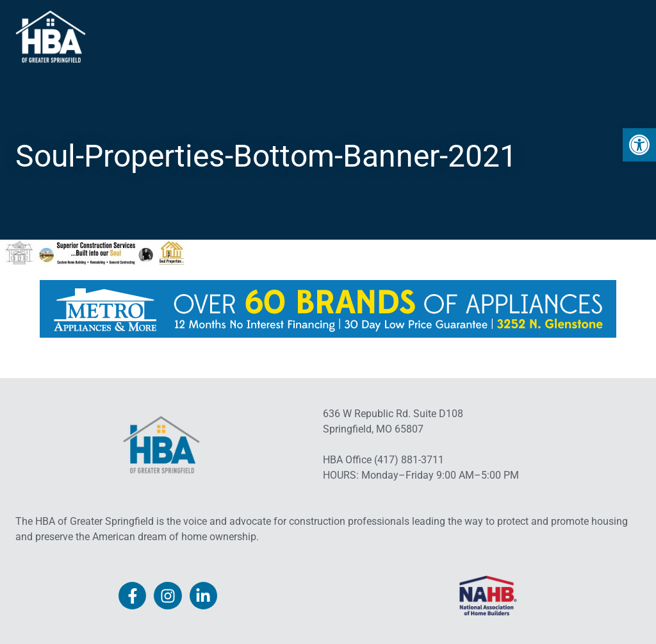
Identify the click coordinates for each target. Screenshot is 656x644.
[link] (639, 145)
